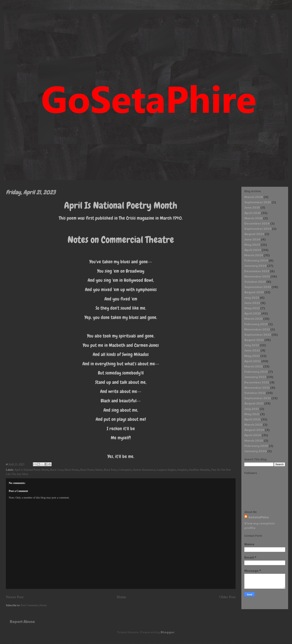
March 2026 (254, 197)
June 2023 (252, 303)
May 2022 (252, 356)
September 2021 (258, 398)
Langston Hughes (166, 470)
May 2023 (252, 308)
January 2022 (255, 377)
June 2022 (252, 350)
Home (121, 597)
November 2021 (257, 387)
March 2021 (253, 424)
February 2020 (256, 446)
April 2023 (252, 313)
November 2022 (257, 329)
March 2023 (253, 318)
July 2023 (252, 297)
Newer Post (15, 597)
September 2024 (258, 229)
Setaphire (182, 470)
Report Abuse (22, 621)
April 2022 (252, 361)
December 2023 (257, 271)
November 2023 (257, 276)
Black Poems (72, 470)
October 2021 (255, 393)
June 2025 (252, 207)
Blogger (167, 632)
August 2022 (254, 340)
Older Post (227, 597)
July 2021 (252, 409)
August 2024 (254, 234)
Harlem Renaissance (144, 470)
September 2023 (258, 287)
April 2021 (252, 419)
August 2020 (254, 430)
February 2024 (256, 260)
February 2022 (256, 371)
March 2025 (253, 218)
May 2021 (252, 414)
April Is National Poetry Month (32, 470)
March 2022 (253, 366)
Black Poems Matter (91, 470)
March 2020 (254, 440)
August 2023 (254, 292)
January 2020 (255, 451)
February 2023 (256, 324)
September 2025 (258, 202)
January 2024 (255, 266)
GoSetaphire (125, 470)
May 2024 (252, 244)
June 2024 (252, 239)
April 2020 (253, 435)
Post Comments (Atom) (34, 605)
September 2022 (258, 334)
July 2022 (252, 345)
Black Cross (57, 470)
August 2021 (254, 403)
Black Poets (110, 470)
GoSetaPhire (259, 517)
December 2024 (257, 223)
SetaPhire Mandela (199, 470)
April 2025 (252, 213)
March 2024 (254, 255)
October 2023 (255, 281)
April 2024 (253, 250)
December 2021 (257, 382)
